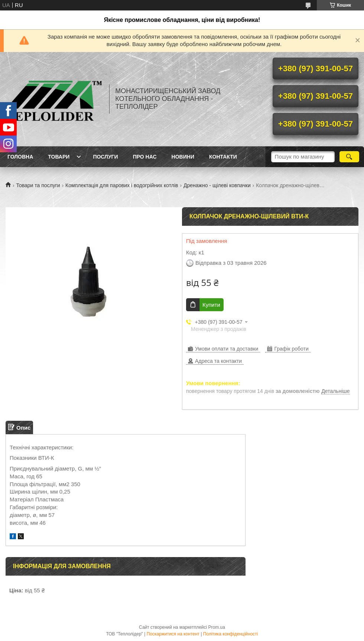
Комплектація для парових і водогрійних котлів (122, 185)
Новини (183, 157)
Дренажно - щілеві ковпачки (217, 185)
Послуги (105, 157)
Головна (20, 157)
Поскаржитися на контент (173, 634)
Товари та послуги (38, 185)
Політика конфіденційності (231, 634)
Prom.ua (217, 627)
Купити (211, 305)
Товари (59, 157)
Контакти (223, 157)
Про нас (145, 157)
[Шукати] (349, 157)
